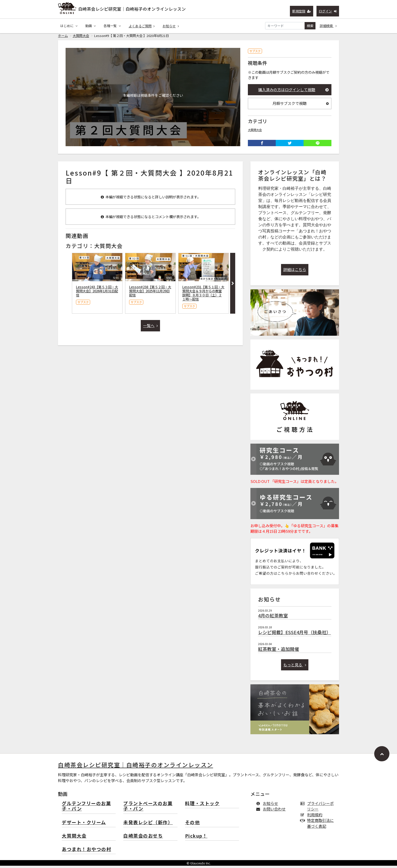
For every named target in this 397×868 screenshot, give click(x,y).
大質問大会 (81, 38)
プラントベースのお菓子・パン (148, 809)
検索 (310, 26)
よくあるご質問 (142, 26)
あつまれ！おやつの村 (86, 852)
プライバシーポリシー (318, 808)
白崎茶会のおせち (143, 838)
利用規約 (312, 817)
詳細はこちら (295, 272)
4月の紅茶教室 (273, 618)
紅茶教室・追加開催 (279, 651)
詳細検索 (328, 26)
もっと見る (295, 667)
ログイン (328, 11)
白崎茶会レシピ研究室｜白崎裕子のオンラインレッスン (132, 9)
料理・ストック (202, 806)
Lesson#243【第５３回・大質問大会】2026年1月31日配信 (97, 293)
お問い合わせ (272, 811)
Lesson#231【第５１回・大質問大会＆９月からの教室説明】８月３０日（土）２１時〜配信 (203, 295)
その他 (193, 825)
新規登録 (302, 11)
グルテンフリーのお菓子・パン (86, 809)
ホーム (63, 38)
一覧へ (150, 328)
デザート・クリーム (84, 825)
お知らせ (171, 26)
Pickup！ (196, 838)
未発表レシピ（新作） (148, 825)
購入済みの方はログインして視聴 (293, 92)
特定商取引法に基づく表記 (318, 825)
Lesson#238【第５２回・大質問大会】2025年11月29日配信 (150, 293)
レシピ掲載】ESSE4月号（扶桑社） (294, 634)
